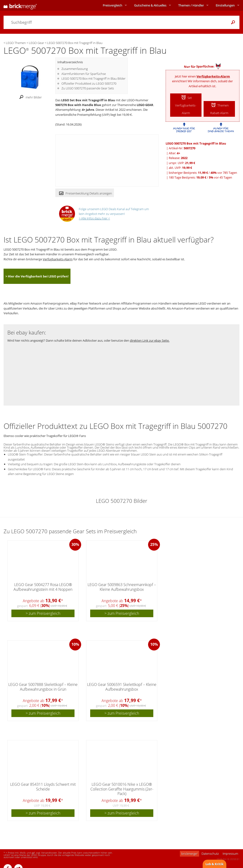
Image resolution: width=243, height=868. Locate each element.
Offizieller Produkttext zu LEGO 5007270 (89, 83)
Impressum (230, 853)
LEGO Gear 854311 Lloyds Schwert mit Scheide (43, 787)
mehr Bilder (29, 97)
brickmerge (189, 853)
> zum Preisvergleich (43, 613)
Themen (191, 5)
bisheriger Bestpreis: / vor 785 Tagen (203, 173)
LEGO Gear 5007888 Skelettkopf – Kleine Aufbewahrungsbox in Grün (43, 687)
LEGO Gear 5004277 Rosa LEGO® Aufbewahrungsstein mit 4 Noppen (43, 587)
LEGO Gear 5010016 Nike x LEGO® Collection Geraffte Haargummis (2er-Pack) (122, 789)
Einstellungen (225, 5)
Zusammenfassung (75, 69)
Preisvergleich (112, 5)
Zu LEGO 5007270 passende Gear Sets (88, 88)
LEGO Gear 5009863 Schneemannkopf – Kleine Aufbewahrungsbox (122, 587)
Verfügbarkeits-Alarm (213, 76)
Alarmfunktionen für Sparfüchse (84, 74)
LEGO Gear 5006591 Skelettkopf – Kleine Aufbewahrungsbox (122, 687)
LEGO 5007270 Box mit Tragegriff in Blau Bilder (93, 78)
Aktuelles (150, 5)
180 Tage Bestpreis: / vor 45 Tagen (200, 177)
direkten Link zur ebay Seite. (150, 340)
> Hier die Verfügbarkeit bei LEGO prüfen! (37, 276)
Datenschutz (210, 853)
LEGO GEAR (145, 105)
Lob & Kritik (215, 864)
